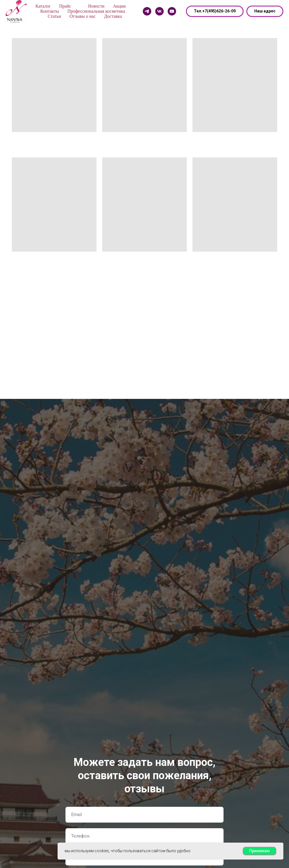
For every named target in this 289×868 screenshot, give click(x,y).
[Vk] (159, 11)
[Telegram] (147, 11)
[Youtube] (172, 11)
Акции (119, 6)
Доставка (113, 16)
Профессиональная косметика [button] (96, 11)
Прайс (65, 6)
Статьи (54, 16)
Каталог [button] (43, 6)
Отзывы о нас (83, 16)
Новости (96, 6)
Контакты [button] (50, 11)
